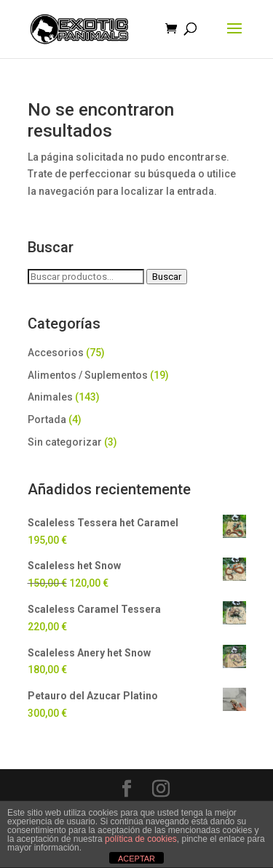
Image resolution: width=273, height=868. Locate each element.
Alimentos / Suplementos (88, 375)
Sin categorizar (65, 442)
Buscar (167, 277)
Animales (50, 397)
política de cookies (141, 839)
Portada (47, 419)
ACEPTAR (136, 859)
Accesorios (56, 353)
